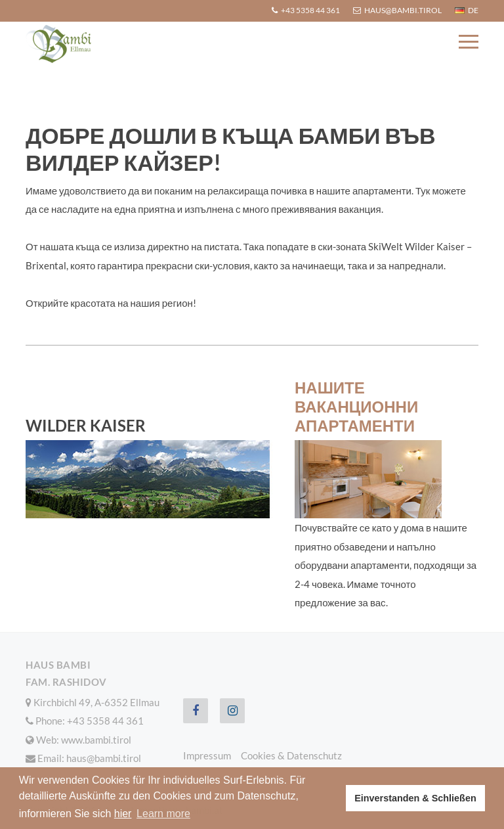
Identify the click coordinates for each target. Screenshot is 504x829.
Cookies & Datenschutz (291, 755)
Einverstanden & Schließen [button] (415, 798)
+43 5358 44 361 (105, 721)
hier (123, 814)
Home (38, 80)
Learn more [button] (163, 814)
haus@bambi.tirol (104, 758)
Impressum (207, 755)
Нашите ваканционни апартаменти (356, 406)
